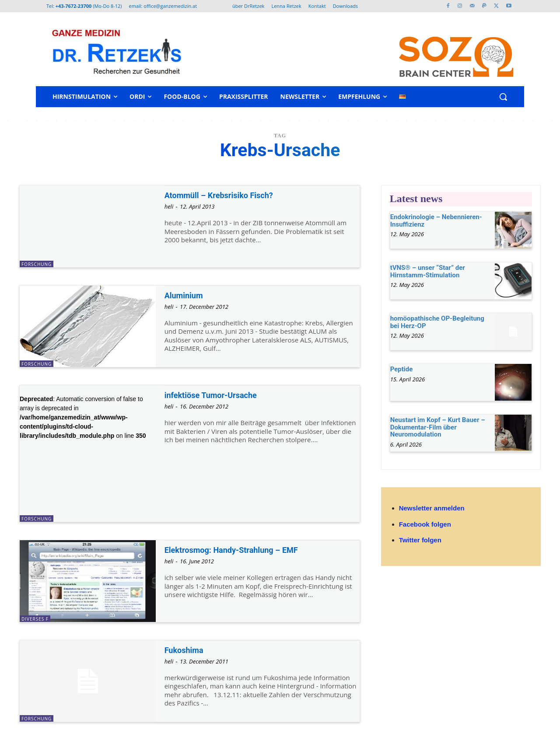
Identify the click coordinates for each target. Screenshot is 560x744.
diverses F (35, 619)
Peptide (402, 369)
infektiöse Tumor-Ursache (218, 395)
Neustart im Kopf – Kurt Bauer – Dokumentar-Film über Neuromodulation (438, 427)
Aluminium (187, 295)
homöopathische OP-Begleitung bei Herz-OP (437, 322)
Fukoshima (187, 650)
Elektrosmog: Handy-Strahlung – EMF (242, 550)
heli (169, 206)
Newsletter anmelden (432, 508)
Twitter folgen (420, 540)
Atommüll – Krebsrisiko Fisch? (228, 195)
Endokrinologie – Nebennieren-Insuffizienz (436, 221)
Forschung (37, 264)
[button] (503, 97)
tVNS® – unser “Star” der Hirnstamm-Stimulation (428, 271)
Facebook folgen (425, 524)
